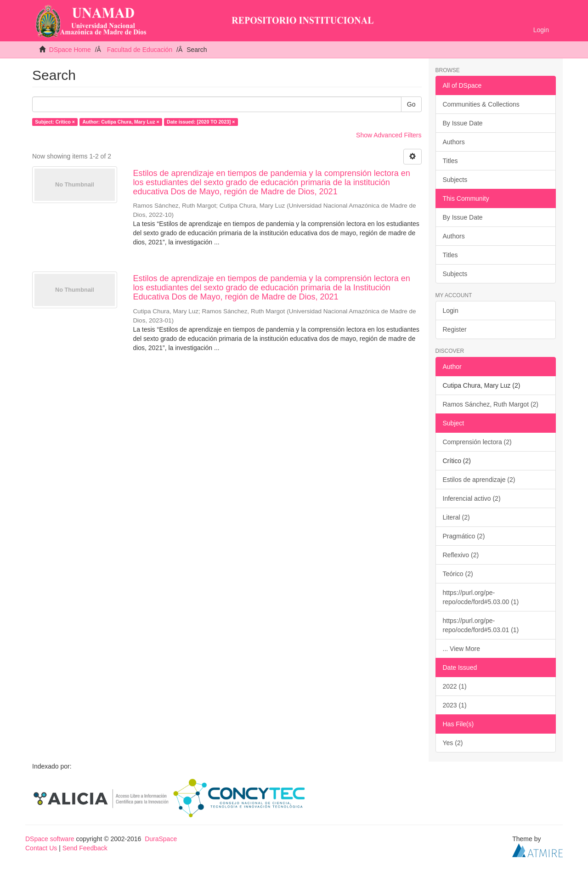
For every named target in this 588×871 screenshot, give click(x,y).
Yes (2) (453, 743)
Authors (454, 142)
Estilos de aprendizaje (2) (479, 480)
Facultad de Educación (140, 50)
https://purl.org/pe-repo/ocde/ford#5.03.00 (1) (481, 597)
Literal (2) (456, 517)
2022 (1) (455, 686)
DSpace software (50, 839)
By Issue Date (463, 123)
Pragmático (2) (464, 536)
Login (451, 311)
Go (411, 104)
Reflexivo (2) (461, 555)
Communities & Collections (481, 104)
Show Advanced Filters (389, 135)
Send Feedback (85, 848)
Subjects (455, 180)
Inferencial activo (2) (472, 498)
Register (455, 329)
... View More (461, 649)
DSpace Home (70, 50)
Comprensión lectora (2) (477, 442)
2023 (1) (455, 705)
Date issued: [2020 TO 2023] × (201, 122)
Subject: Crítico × (55, 122)
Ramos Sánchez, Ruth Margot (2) (491, 404)
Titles (450, 161)
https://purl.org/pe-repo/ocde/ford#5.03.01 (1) (481, 625)
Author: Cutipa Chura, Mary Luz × (121, 122)
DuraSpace (161, 839)
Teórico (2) (458, 574)
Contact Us (41, 848)
